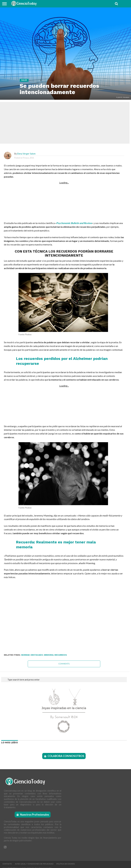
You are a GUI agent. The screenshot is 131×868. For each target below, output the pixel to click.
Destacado (37, 655)
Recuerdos (61, 655)
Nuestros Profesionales (35, 815)
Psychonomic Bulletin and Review (74, 223)
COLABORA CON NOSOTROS (66, 756)
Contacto (7, 864)
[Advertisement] (64, 202)
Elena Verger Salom (26, 154)
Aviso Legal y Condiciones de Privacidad (34, 864)
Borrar (26, 655)
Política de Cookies (66, 864)
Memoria (49, 655)
